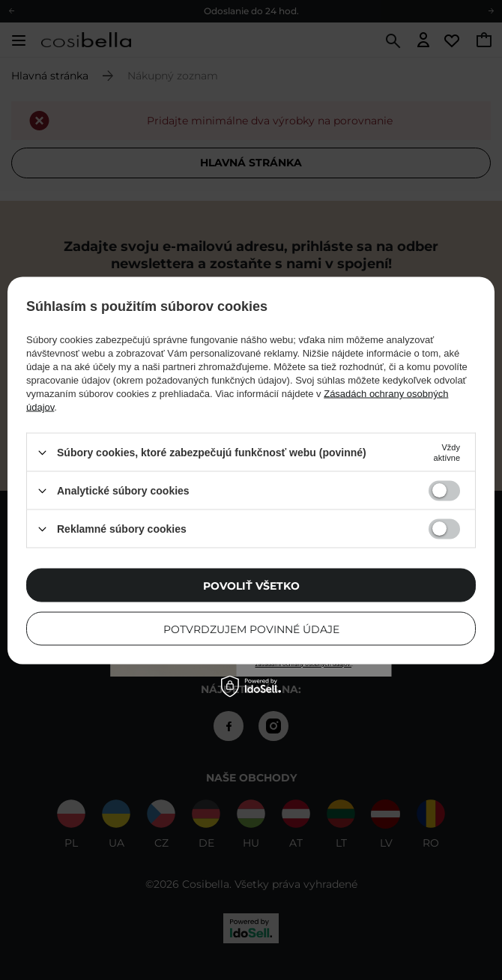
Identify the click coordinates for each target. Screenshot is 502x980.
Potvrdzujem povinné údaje (251, 629)
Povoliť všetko (251, 585)
